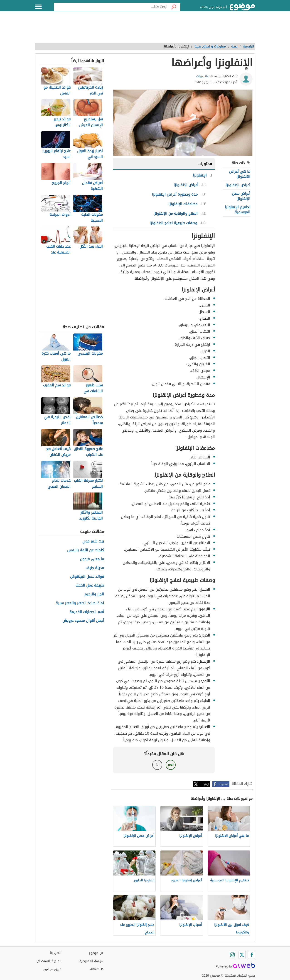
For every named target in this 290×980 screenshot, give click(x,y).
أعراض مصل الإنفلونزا (241, 196)
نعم (171, 765)
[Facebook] (251, 955)
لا (157, 765)
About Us (97, 969)
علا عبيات (202, 76)
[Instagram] (232, 955)
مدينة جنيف (95, 568)
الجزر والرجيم (94, 594)
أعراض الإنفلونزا (238, 185)
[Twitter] (242, 955)
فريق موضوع (52, 969)
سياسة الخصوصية (91, 961)
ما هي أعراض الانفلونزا (240, 174)
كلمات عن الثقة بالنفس (86, 550)
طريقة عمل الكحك (90, 586)
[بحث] (174, 7)
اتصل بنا (56, 953)
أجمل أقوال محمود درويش (83, 621)
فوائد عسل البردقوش (87, 577)
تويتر (206, 784)
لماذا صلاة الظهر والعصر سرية (80, 603)
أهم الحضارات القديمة (87, 612)
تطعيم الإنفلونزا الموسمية (238, 210)
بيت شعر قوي (93, 541)
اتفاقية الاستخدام (49, 961)
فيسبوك (224, 784)
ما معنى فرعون (92, 559)
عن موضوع (96, 953)
